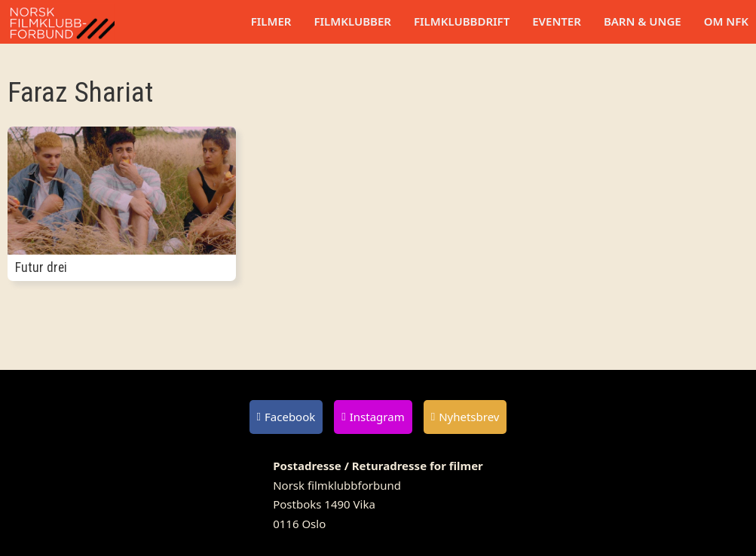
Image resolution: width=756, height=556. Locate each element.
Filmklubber (352, 21)
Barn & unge (643, 21)
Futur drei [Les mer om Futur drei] (41, 267)
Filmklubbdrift (462, 21)
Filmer (271, 21)
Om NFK (726, 21)
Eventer (557, 21)
